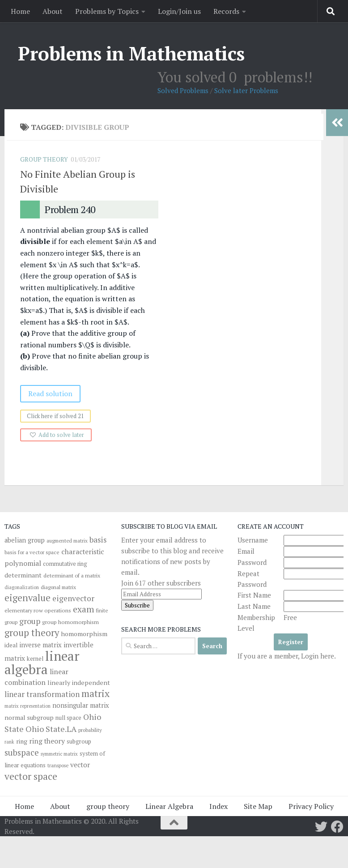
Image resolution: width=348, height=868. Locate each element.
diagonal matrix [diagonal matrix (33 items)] (58, 587)
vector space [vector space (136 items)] (31, 776)
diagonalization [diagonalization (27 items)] (22, 587)
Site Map (258, 806)
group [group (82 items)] (30, 621)
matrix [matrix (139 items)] (95, 693)
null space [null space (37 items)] (68, 718)
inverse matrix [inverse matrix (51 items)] (40, 645)
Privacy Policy (311, 806)
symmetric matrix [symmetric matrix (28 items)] (59, 754)
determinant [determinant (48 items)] (23, 575)
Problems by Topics (107, 11)
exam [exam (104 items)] (83, 609)
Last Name (254, 606)
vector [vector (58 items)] (80, 765)
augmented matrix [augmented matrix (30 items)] (67, 541)
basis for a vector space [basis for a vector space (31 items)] (32, 552)
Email (246, 551)
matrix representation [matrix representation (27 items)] (28, 706)
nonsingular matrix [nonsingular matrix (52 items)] (81, 705)
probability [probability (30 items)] (90, 730)
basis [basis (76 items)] (98, 540)
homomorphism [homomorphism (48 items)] (84, 634)
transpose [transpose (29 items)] (58, 765)
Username (253, 540)
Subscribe (137, 605)
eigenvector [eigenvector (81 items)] (73, 598)
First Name (254, 595)
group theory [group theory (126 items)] (32, 633)
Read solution (53, 393)
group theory (108, 806)
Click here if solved (58, 416)
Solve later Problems (246, 90)
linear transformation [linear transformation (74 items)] (42, 694)
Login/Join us (179, 11)
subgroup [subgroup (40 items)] (79, 741)
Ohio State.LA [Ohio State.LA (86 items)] (51, 729)
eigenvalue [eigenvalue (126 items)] (28, 598)
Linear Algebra (169, 806)
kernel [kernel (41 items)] (35, 658)
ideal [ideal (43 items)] (11, 645)
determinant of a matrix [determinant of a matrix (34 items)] (72, 575)
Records (226, 11)
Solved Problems (183, 90)
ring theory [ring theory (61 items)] (47, 741)
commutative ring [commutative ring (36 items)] (65, 564)
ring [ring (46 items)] (22, 741)
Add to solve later (64, 435)
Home (20, 11)
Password (252, 562)
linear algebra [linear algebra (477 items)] (42, 663)
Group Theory (46, 159)
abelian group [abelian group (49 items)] (25, 540)
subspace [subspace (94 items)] (22, 753)
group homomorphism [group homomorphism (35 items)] (70, 622)
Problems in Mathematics (131, 53)
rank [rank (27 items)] (9, 742)
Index (219, 806)
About (53, 11)
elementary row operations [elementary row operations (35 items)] (38, 610)
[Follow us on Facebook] (337, 827)
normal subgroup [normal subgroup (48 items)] (29, 717)
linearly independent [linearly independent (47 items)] (79, 682)
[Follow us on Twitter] (321, 827)
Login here (318, 656)
